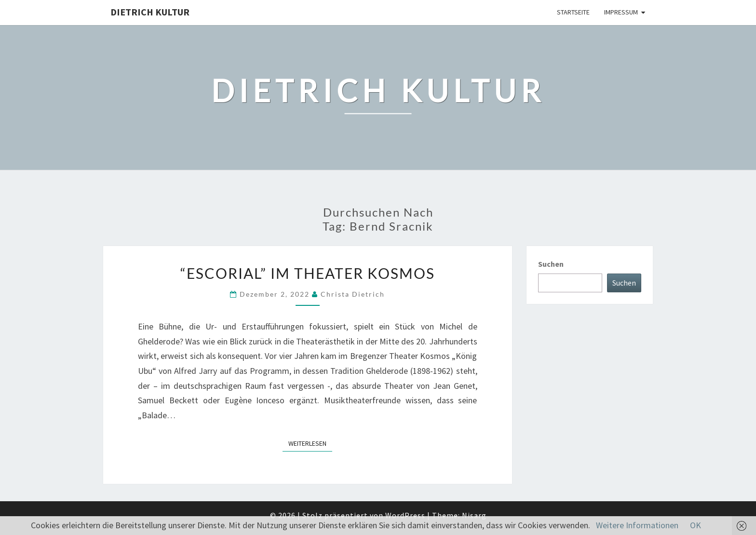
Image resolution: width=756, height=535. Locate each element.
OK (695, 525)
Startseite (573, 12)
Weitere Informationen (637, 525)
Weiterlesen (310, 443)
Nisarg (474, 515)
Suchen (551, 264)
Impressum (621, 12)
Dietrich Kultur (150, 12)
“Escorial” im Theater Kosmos (308, 273)
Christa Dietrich (353, 294)
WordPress (405, 515)
